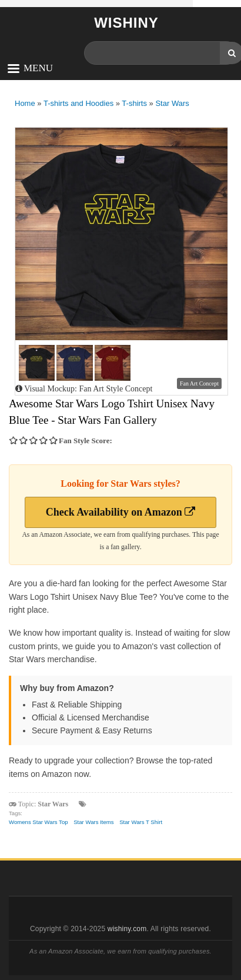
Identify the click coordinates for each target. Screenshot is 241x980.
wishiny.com (127, 929)
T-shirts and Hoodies (78, 103)
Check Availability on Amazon (121, 512)
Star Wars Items (93, 822)
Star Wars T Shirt (141, 822)
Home (25, 103)
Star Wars (172, 103)
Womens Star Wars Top (39, 822)
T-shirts (134, 103)
